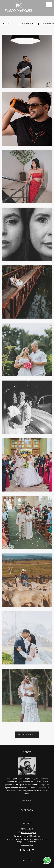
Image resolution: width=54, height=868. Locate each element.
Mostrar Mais (27, 735)
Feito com (27, 866)
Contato (27, 854)
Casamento (27, 24)
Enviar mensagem (28, 827)
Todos (7, 24)
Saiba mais (27, 794)
